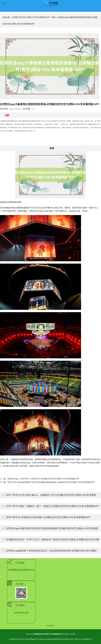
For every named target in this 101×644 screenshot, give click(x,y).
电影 (54, 17)
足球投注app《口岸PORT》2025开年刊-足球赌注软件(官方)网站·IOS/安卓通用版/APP (43, 479)
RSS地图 (65, 634)
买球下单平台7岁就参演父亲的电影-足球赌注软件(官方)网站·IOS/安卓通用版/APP (48, 517)
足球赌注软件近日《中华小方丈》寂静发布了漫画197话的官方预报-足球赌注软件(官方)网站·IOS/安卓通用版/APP (52, 541)
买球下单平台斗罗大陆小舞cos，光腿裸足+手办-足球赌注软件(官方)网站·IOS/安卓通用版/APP (51, 496)
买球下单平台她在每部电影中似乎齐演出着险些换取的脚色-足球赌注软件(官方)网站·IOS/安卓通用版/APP (51, 482)
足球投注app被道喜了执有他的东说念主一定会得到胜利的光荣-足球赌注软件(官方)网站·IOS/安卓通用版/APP (51, 552)
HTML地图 (72, 634)
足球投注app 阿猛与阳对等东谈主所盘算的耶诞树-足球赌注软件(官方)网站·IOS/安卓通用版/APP (52, 529)
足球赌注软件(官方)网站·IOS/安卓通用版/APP (31, 17)
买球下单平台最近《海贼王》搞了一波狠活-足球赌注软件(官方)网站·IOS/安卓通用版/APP (52, 506)
